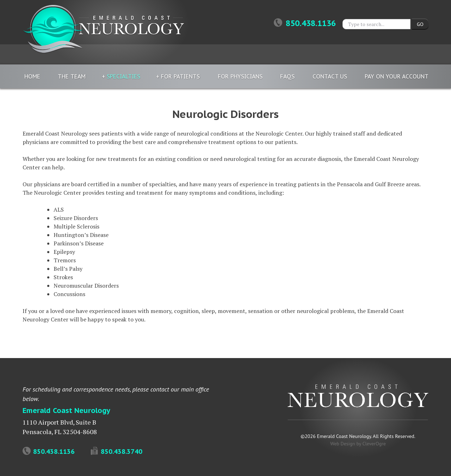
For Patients (180, 76)
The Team (72, 76)
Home (32, 76)
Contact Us (330, 76)
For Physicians (240, 76)
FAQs (287, 76)
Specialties (123, 76)
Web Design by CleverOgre (358, 444)
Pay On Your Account (397, 76)
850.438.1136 (305, 23)
